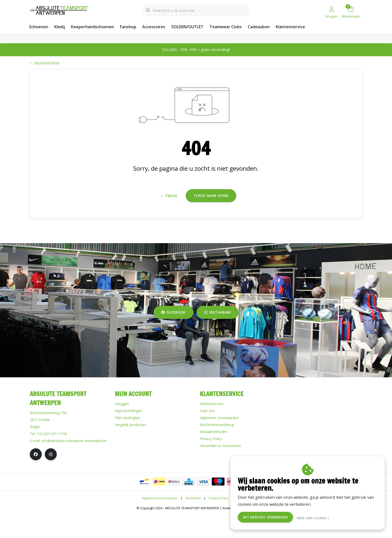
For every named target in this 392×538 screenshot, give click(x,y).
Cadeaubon (259, 27)
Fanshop (128, 27)
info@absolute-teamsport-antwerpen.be (74, 464)
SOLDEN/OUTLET (187, 27)
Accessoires (154, 27)
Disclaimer (193, 522)
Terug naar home (211, 215)
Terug (169, 215)
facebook (173, 336)
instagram (217, 336)
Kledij (60, 27)
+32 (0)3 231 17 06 (52, 457)
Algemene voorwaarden (160, 522)
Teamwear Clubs (226, 27)
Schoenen (39, 27)
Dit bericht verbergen (280, 518)
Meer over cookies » (327, 518)
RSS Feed (243, 522)
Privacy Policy (218, 522)
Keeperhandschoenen (92, 27)
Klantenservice (290, 27)
